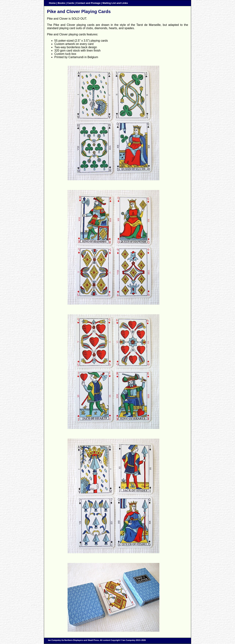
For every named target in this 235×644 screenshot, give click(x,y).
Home (52, 3)
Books (62, 3)
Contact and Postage (88, 3)
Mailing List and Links (115, 3)
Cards (71, 3)
